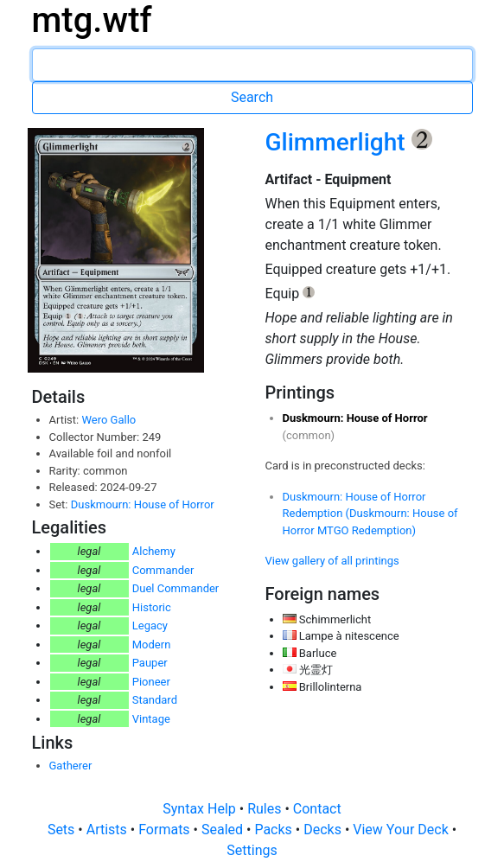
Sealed (224, 830)
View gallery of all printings (332, 561)
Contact (317, 809)
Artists (108, 830)
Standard (155, 700)
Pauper (150, 663)
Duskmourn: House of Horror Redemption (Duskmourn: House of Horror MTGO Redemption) (370, 514)
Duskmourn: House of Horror (143, 504)
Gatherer (71, 766)
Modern (152, 645)
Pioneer (151, 682)
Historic (152, 607)
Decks (324, 830)
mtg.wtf (92, 20)
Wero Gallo (108, 420)
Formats (166, 830)
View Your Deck (402, 830)
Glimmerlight (338, 142)
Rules (266, 809)
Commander (163, 570)
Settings (252, 850)
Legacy (150, 625)
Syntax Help (201, 809)
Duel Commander (176, 588)
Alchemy (154, 551)
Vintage (151, 719)
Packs (274, 830)
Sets (63, 830)
